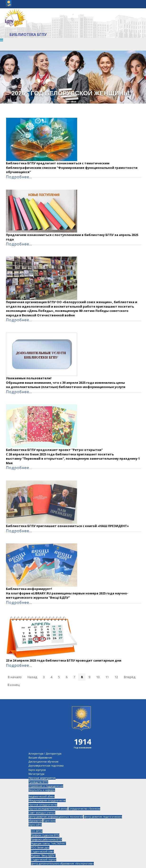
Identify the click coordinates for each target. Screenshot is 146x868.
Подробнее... (19, 177)
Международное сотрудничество (47, 800)
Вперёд (130, 677)
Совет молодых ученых (42, 813)
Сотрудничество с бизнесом (84, 809)
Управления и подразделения (46, 786)
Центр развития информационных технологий (56, 817)
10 (98, 677)
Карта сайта (35, 825)
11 (107, 677)
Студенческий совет (42, 851)
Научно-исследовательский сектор (48, 809)
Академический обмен (42, 796)
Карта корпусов (37, 770)
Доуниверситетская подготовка (46, 766)
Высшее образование (40, 758)
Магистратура (36, 774)
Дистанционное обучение (43, 762)
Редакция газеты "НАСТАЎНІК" (48, 843)
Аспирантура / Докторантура (45, 754)
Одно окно (49, 821)
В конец (14, 685)
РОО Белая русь (40, 847)
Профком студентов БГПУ (45, 835)
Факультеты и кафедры (42, 790)
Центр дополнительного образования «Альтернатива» (62, 864)
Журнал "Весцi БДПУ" (43, 855)
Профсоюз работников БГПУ (46, 839)
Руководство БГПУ (38, 782)
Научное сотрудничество (43, 805)
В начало (15, 677)
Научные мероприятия (42, 778)
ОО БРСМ (37, 831)
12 (116, 677)
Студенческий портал (44, 859)
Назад (32, 677)
